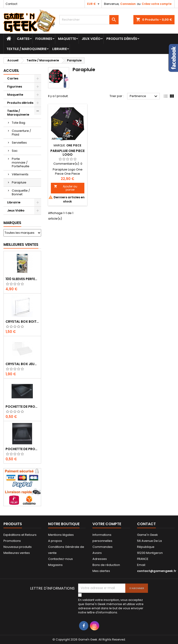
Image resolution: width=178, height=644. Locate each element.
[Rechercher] (89, 20)
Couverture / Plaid (21, 133)
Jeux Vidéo (91, 39)
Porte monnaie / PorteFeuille (21, 163)
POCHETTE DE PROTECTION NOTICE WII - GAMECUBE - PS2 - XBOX (22, 449)
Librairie (60, 49)
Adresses (100, 559)
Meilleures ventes (17, 553)
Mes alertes (101, 571)
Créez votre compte (157, 4)
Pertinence (144, 96)
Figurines (44, 39)
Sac (15, 151)
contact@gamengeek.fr (157, 571)
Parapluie (19, 182)
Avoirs (97, 553)
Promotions (12, 541)
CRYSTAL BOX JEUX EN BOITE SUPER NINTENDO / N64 (22, 364)
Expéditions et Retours (20, 535)
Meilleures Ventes (21, 245)
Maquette (67, 39)
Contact (11, 4)
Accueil (11, 71)
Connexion (128, 4)
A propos (55, 541)
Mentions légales (61, 535)
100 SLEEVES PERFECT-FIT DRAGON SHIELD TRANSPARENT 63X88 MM (22, 279)
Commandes (103, 547)
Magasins (55, 565)
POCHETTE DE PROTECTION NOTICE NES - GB (22, 407)
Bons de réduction (106, 565)
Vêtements (20, 174)
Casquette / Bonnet (21, 192)
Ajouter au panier (66, 188)
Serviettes (19, 143)
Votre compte (107, 524)
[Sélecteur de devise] (94, 4)
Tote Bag (18, 123)
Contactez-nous (60, 559)
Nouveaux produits (18, 547)
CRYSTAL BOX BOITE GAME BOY (22, 322)
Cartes (23, 39)
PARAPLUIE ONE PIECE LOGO (68, 153)
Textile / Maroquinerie (26, 49)
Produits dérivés (122, 39)
